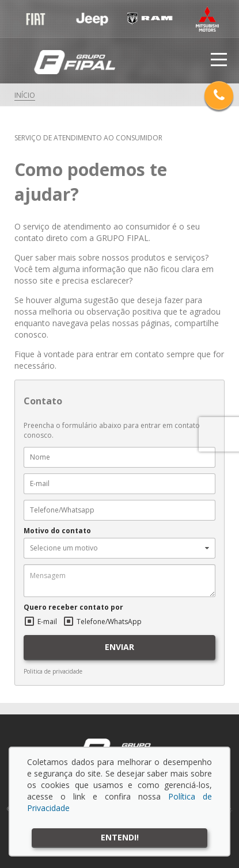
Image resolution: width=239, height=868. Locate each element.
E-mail (47, 622)
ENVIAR (119, 647)
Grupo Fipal (74, 62)
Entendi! (120, 837)
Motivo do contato (57, 531)
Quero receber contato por (73, 607)
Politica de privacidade (53, 671)
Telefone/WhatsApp (109, 622)
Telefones (219, 94)
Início (25, 95)
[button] (119, 548)
